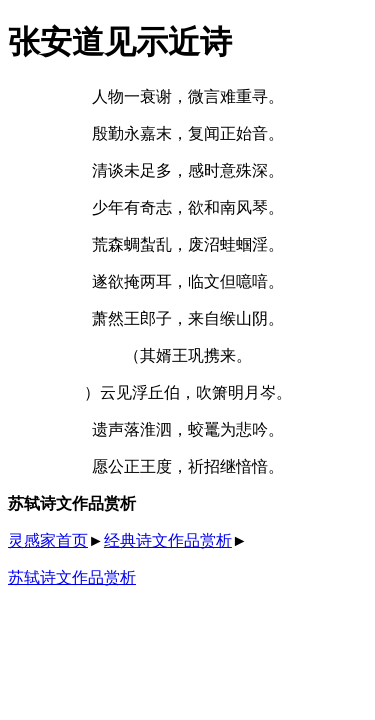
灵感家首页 (48, 540)
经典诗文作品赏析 (168, 540)
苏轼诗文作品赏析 (72, 577)
